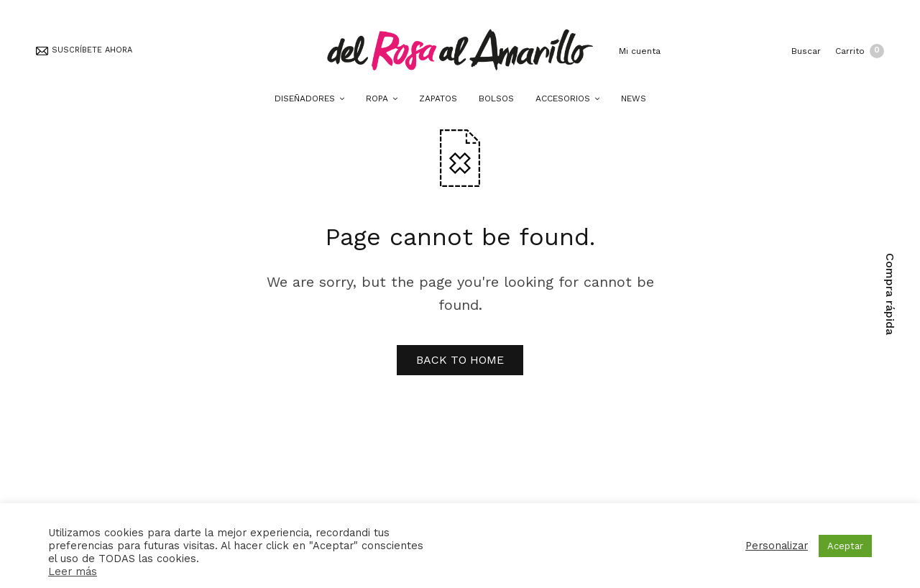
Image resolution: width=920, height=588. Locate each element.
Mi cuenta (638, 51)
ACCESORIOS (563, 98)
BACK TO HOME (460, 360)
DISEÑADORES (305, 98)
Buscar (806, 51)
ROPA (377, 98)
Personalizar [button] (777, 546)
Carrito (860, 51)
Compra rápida (890, 294)
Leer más (73, 571)
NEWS (634, 98)
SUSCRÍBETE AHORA (84, 50)
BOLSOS (496, 98)
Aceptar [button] (845, 546)
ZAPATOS (438, 98)
